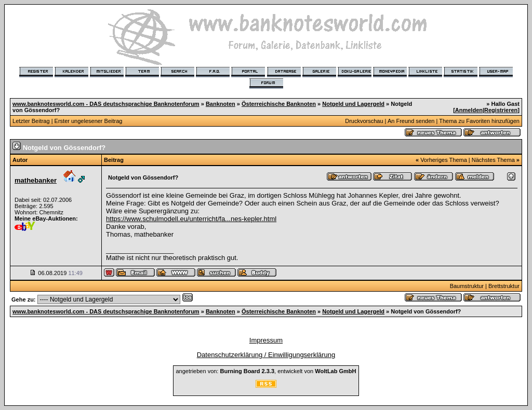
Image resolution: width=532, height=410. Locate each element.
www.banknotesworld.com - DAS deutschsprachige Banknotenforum (106, 104)
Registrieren (501, 110)
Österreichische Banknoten (279, 104)
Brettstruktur (504, 286)
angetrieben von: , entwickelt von (266, 371)
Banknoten (221, 104)
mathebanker (36, 180)
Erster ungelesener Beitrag (89, 121)
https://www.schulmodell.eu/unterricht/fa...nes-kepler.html (191, 219)
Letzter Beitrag (31, 121)
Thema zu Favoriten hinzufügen (479, 121)
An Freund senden (411, 121)
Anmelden (469, 110)
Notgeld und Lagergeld (353, 104)
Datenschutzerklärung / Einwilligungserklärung (266, 355)
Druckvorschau (364, 121)
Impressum (266, 340)
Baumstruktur (467, 286)
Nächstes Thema (493, 160)
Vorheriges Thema (444, 160)
